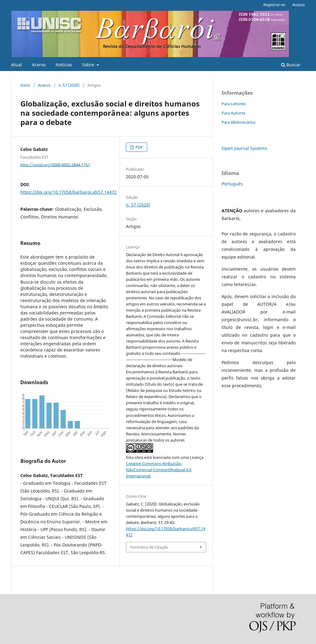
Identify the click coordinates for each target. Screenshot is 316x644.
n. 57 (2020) (69, 85)
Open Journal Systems (244, 148)
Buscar (291, 65)
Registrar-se (274, 5)
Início (25, 85)
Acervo (39, 65)
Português (232, 184)
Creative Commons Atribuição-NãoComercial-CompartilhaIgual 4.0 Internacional (159, 470)
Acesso (299, 5)
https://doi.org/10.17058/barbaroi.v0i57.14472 (69, 192)
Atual (17, 65)
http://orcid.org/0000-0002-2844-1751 (55, 164)
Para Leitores (234, 104)
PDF (139, 147)
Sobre (89, 65)
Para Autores (233, 113)
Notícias (64, 65)
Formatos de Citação (149, 547)
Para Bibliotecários (239, 122)
